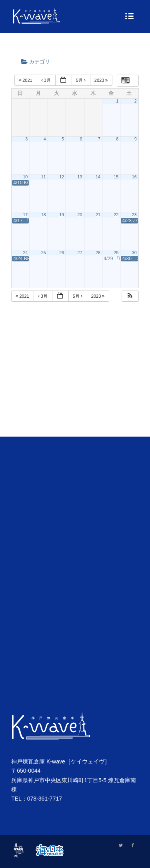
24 (25, 253)
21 (98, 215)
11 (44, 177)
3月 (47, 80)
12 (62, 177)
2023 (102, 80)
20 (80, 215)
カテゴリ (38, 62)
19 (62, 215)
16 (134, 177)
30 (134, 253)
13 (80, 177)
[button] (130, 296)
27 (80, 253)
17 (25, 215)
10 (25, 177)
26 (62, 253)
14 (98, 177)
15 (116, 177)
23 (134, 215)
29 (116, 253)
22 (116, 215)
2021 (26, 80)
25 (44, 253)
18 (44, 215)
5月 (81, 80)
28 (98, 253)
